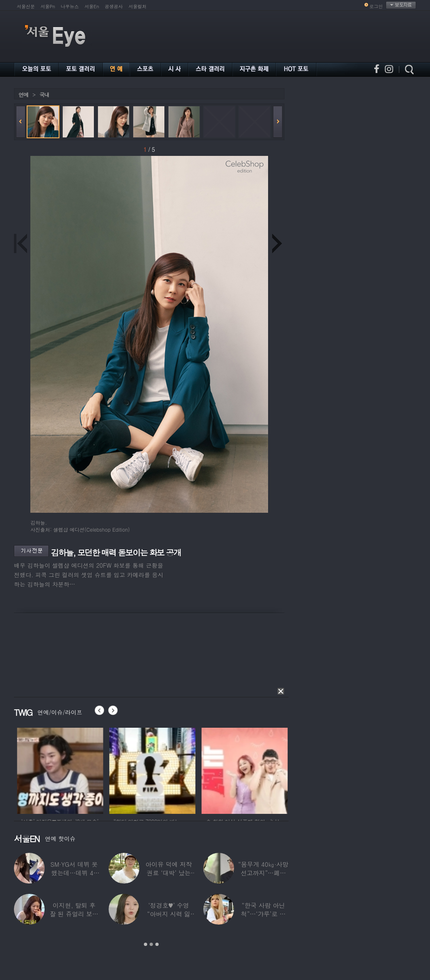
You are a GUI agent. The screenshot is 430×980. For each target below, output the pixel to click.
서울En (92, 6)
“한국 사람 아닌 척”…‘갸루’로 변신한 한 (263, 914)
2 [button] (151, 944)
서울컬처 (138, 6)
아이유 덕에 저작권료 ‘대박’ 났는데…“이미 (169, 873)
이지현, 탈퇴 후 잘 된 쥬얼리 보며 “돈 (74, 914)
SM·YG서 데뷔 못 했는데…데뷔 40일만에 (74, 873)
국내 (44, 95)
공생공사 (114, 6)
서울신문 (26, 6)
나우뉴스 (70, 6)
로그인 (376, 6)
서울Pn (48, 6)
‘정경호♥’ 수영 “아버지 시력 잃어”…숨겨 (169, 914)
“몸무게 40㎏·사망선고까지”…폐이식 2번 (263, 873)
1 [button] (146, 944)
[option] (82, 770)
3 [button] (157, 944)
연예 (23, 95)
